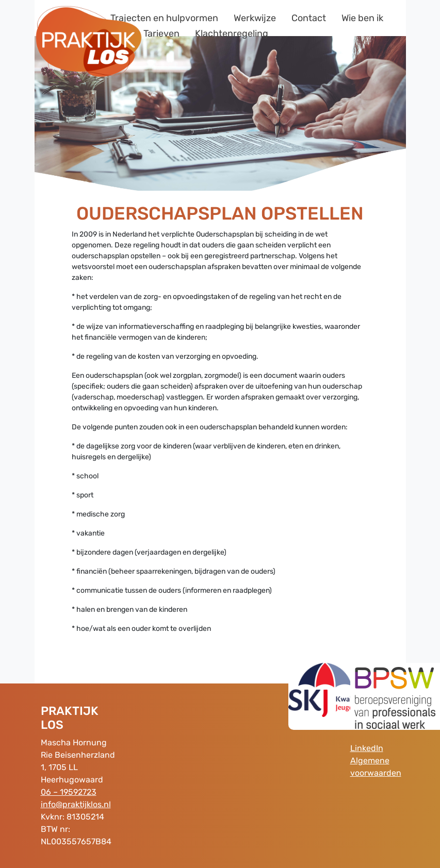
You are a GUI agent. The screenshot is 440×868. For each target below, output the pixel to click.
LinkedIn (367, 748)
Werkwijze (255, 18)
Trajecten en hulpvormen (164, 18)
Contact (309, 18)
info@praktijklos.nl (76, 804)
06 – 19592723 (69, 792)
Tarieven (161, 34)
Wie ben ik (362, 18)
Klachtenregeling (232, 34)
